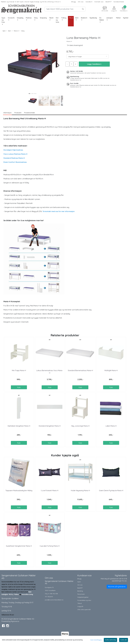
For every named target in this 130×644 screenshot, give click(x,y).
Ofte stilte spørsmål (84, 609)
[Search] (65, 9)
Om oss (81, 2)
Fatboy (64, 18)
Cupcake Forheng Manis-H (50, 546)
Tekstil (51, 18)
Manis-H (15, 31)
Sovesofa (11, 18)
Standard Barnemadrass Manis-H (80, 370)
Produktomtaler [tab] (30, 113)
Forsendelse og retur (84, 600)
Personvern (81, 594)
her (105, 73)
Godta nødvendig (110, 640)
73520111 (50, 597)
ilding (12, 594)
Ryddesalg (93, 18)
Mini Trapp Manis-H (19, 370)
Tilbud (79, 603)
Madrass (29, 18)
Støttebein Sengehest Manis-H (19, 426)
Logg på (80, 606)
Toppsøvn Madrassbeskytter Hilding (19, 491)
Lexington (110, 18)
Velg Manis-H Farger (75, 57)
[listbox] (88, 56)
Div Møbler (102, 19)
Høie (30, 592)
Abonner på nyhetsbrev (117, 587)
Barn (77, 18)
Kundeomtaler (119, 2)
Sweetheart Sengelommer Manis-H (19, 546)
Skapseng (43, 18)
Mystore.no (15, 621)
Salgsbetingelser (83, 597)
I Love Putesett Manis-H (50, 491)
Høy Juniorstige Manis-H (80, 426)
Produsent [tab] (18, 113)
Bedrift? (109, 2)
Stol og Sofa (57, 20)
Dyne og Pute (3, 20)
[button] (29, 94)
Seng (36, 18)
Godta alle (124, 640)
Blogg (74, 2)
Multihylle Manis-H (111, 370)
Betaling (80, 591)
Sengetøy (20, 18)
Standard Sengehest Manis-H (50, 426)
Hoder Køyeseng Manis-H (80, 491)
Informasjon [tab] (7, 113)
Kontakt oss (99, 2)
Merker (118, 18)
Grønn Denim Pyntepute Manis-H (111, 491)
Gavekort (89, 2)
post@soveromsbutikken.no (54, 600)
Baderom (84, 18)
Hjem (4, 31)
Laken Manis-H (111, 426)
